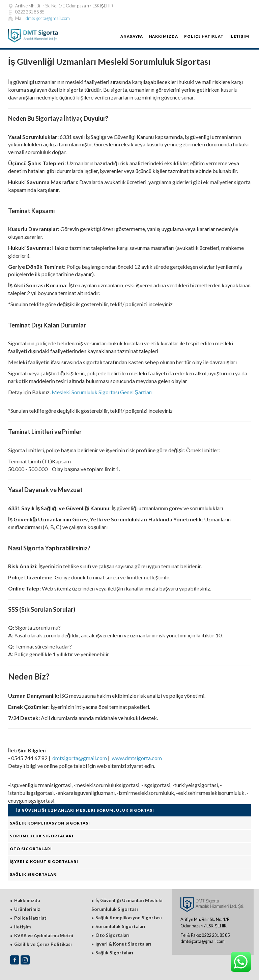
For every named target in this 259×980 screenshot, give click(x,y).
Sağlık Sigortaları (34, 874)
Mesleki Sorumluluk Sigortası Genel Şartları (102, 392)
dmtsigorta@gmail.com (48, 18)
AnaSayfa (132, 36)
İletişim (239, 36)
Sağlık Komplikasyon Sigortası (50, 823)
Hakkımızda (164, 36)
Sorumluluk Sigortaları (42, 836)
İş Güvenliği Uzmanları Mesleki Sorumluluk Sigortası (85, 810)
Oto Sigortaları (31, 849)
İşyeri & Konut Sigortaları (44, 861)
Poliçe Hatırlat (204, 36)
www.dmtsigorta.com (137, 758)
